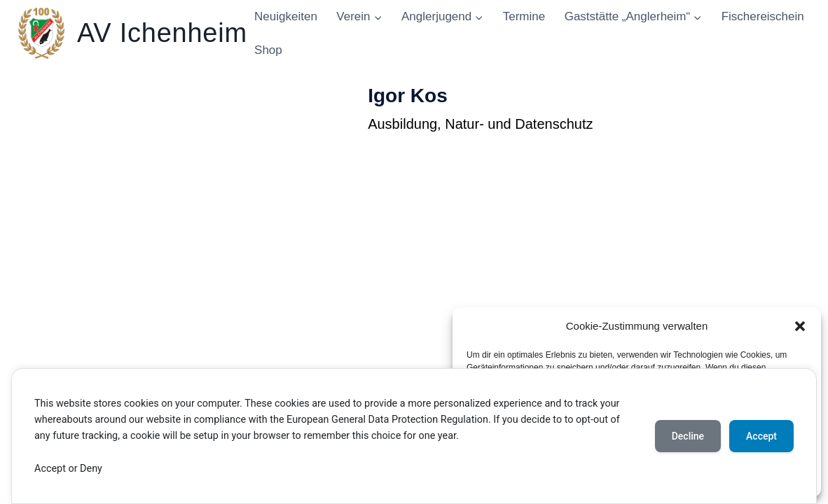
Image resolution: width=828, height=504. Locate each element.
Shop (268, 50)
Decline (688, 436)
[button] (800, 326)
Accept (761, 436)
